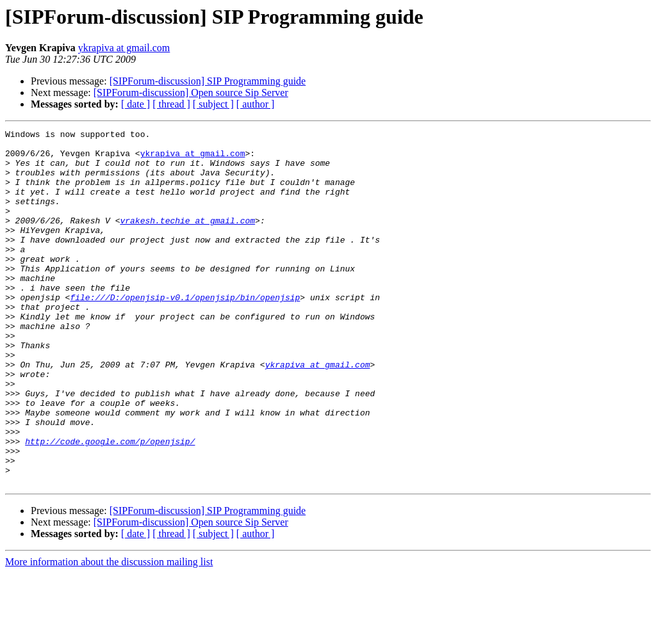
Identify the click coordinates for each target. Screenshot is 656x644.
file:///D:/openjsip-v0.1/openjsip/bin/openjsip (185, 332)
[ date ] (135, 104)
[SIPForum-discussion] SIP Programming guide (208, 81)
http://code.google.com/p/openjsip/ (110, 504)
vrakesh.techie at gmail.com (187, 239)
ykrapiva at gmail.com (124, 48)
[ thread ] (171, 104)
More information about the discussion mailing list (109, 633)
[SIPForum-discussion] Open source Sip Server (191, 93)
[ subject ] (213, 104)
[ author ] (256, 104)
